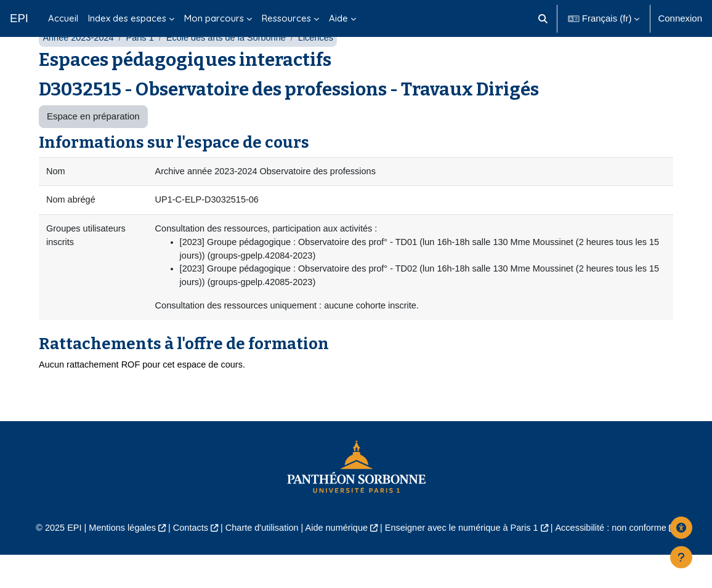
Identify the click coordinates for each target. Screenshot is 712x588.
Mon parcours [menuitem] (214, 18)
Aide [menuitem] (338, 18)
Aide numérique (336, 561)
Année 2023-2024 (79, 66)
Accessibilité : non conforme (618, 561)
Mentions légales (115, 561)
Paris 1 (143, 66)
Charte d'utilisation (259, 561)
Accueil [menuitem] (63, 18)
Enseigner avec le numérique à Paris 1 (465, 561)
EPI (19, 18)
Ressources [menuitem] (286, 18)
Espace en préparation (93, 146)
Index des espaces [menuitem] (127, 18)
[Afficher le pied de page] (681, 557)
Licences (324, 66)
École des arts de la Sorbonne (231, 66)
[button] (543, 18)
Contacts (186, 561)
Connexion (680, 18)
